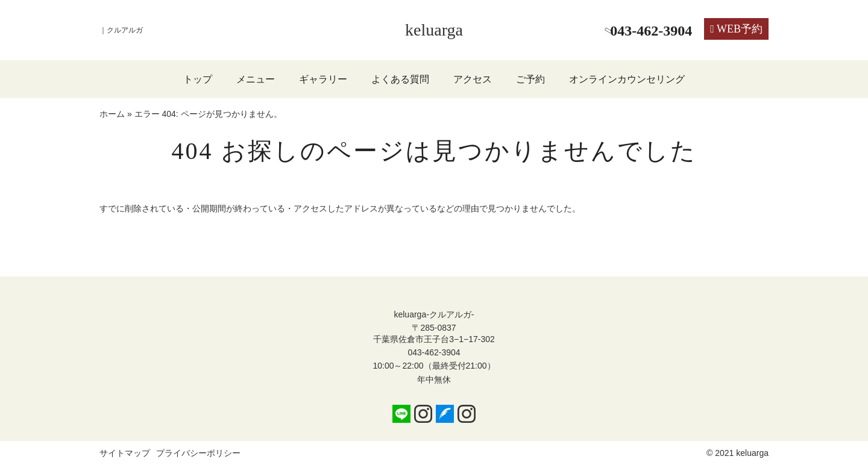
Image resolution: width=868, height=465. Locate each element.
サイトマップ (125, 453)
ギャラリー (323, 79)
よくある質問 (400, 79)
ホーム (112, 114)
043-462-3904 (434, 352)
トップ (198, 79)
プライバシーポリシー (198, 453)
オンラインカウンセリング (627, 79)
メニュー (256, 79)
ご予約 (530, 79)
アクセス (473, 79)
